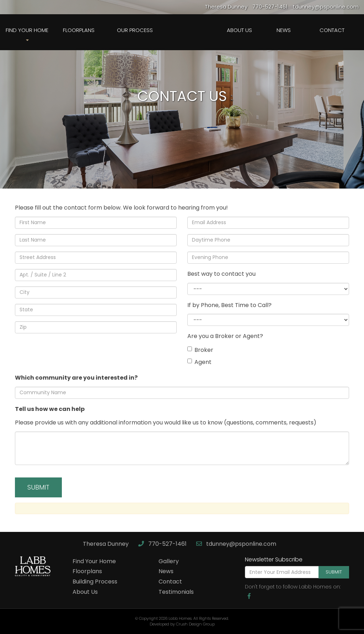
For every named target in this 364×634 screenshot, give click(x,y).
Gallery (169, 561)
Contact (332, 30)
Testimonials (176, 592)
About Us (239, 30)
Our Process (135, 30)
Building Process (95, 582)
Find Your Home (94, 561)
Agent (199, 362)
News (284, 30)
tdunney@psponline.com (236, 544)
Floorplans (79, 30)
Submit (334, 572)
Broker (200, 350)
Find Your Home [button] (27, 34)
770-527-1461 (163, 544)
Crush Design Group (195, 624)
